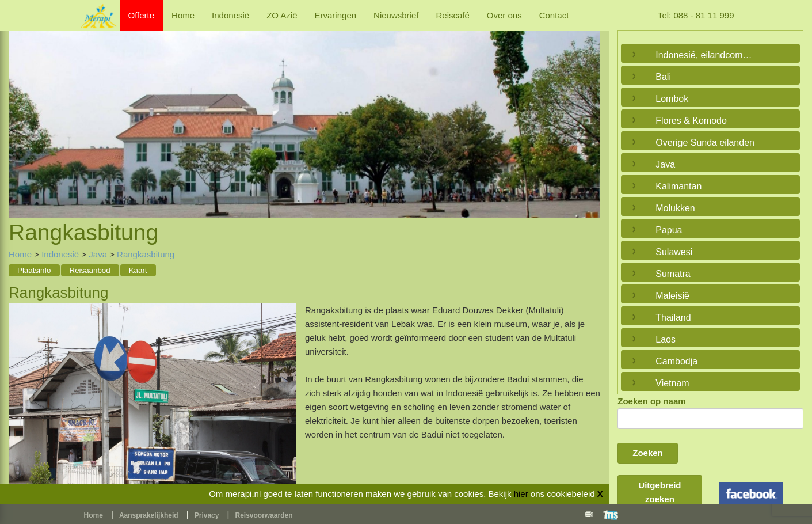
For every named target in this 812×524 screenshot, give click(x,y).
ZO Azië (282, 15)
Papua (669, 230)
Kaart (138, 270)
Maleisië (672, 296)
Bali (663, 77)
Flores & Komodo (691, 121)
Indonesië (230, 15)
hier (521, 494)
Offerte (142, 15)
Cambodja (676, 361)
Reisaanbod (90, 270)
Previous (20, 112)
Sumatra (673, 274)
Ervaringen (336, 15)
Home (183, 15)
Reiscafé (452, 15)
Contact (554, 15)
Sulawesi (674, 252)
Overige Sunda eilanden (705, 143)
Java (98, 254)
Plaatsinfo (34, 270)
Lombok (672, 99)
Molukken (675, 208)
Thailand (673, 318)
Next (589, 112)
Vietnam (672, 383)
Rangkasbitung (146, 254)
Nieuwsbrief (396, 15)
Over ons (504, 15)
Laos (666, 339)
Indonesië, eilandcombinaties (708, 55)
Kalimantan (678, 186)
